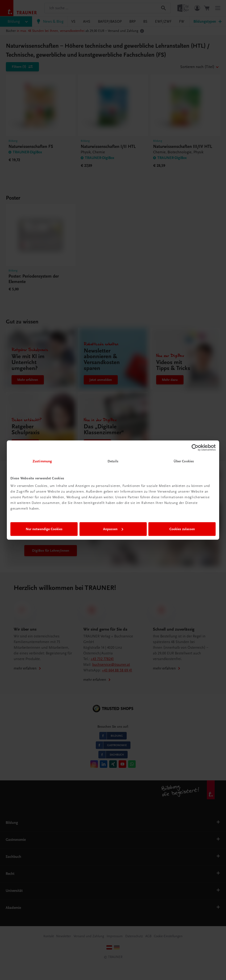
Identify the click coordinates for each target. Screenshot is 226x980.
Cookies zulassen (182, 529)
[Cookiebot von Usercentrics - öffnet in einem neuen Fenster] (195, 447)
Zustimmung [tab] (42, 461)
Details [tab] (113, 461)
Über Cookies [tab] (184, 461)
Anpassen (113, 529)
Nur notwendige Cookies (44, 529)
